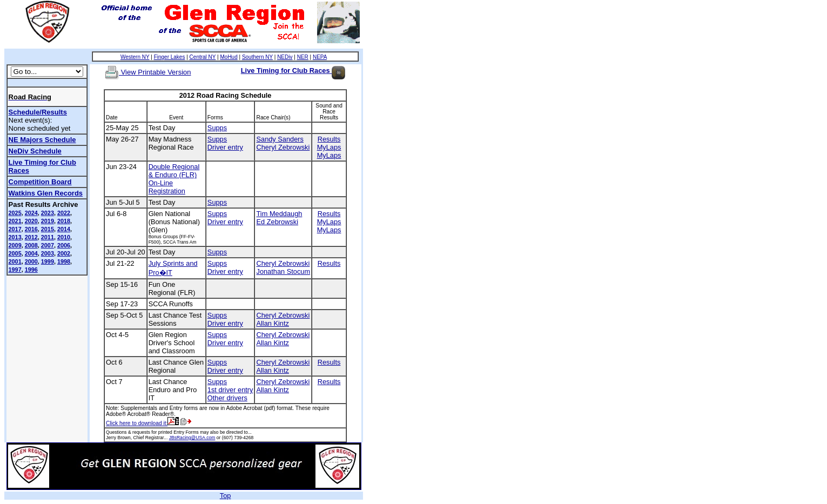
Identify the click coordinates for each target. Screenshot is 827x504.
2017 (15, 229)
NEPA (320, 57)
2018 (64, 221)
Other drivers (227, 398)
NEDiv (285, 57)
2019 (48, 221)
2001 (15, 261)
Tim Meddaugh (279, 214)
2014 (64, 229)
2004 (31, 253)
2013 (15, 237)
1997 (15, 270)
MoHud (228, 57)
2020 (31, 221)
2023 (48, 213)
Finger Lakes (170, 57)
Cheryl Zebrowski (283, 147)
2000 (31, 261)
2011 (48, 237)
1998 (64, 261)
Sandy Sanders (280, 139)
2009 (15, 245)
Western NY (135, 57)
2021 (15, 221)
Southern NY (257, 57)
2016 (31, 229)
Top (226, 496)
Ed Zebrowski (277, 222)
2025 (15, 213)
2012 (31, 237)
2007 (48, 245)
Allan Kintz (272, 323)
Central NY (203, 57)
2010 (64, 237)
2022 (64, 213)
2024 (31, 213)
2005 (15, 253)
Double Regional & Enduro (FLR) (174, 171)
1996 (31, 270)
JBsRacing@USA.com (192, 438)
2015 (48, 229)
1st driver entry (230, 390)
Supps (217, 128)
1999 (48, 261)
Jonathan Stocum (283, 271)
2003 (48, 253)
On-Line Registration (167, 187)
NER (303, 57)
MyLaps (329, 147)
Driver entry (225, 147)
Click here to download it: (142, 423)
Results (329, 139)
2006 (64, 245)
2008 (31, 245)
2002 (64, 253)
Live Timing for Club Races (293, 70)
